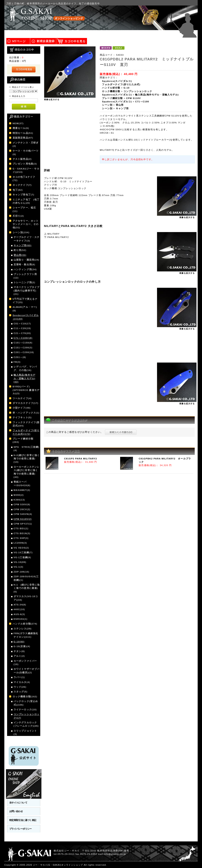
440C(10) (19, 609)
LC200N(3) (20, 543)
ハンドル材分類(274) (25, 624)
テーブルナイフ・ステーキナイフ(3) (27, 239)
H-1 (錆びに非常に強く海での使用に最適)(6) (27, 588)
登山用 (120, 105)
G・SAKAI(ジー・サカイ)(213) (26, 170)
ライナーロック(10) (25, 709)
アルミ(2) (19, 656)
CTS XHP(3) (21, 538)
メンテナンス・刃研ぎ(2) (26, 144)
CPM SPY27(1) (23, 524)
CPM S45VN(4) (23, 514)
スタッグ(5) (21, 692)
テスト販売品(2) (22, 159)
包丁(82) (18, 190)
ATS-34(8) (20, 605)
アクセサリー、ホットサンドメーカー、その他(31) (26, 224)
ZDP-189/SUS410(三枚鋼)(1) (26, 578)
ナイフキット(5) (22, 417)
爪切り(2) (18, 216)
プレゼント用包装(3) (25, 164)
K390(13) (19, 500)
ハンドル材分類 (111, 88)
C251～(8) (20, 357)
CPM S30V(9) (22, 504)
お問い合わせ (16, 811)
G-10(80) (19, 642)
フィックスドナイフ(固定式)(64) (26, 424)
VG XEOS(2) (21, 548)
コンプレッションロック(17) (27, 716)
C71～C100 (142, 101)
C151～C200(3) (23, 347)
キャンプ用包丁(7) (23, 195)
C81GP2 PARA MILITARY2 (81, 459)
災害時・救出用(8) (24, 264)
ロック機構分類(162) (25, 696)
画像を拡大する (52, 99)
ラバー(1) (19, 677)
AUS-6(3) (19, 614)
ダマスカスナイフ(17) (26, 403)
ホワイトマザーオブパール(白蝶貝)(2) (27, 671)
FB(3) (17, 362)
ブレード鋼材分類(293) (23, 440)
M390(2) (19, 495)
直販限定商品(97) (23, 138)
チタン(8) (19, 651)
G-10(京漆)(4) (22, 646)
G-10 (126, 88)
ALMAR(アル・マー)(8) (25, 309)
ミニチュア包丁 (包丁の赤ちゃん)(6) (26, 201)
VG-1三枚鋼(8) (22, 557)
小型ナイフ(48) (22, 408)
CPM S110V (133, 98)
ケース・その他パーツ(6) (26, 152)
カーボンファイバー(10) (25, 663)
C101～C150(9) (23, 343)
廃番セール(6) (21, 128)
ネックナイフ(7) (22, 185)
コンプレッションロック (138, 91)
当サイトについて (18, 803)
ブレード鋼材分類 (112, 98)
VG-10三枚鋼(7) (23, 552)
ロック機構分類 (111, 91)
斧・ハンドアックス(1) (26, 413)
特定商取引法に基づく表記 (23, 820)
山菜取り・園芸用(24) (27, 260)
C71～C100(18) (23, 338)
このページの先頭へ (186, 865)
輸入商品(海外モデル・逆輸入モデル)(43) (24, 378)
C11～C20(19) (22, 328)
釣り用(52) (20, 250)
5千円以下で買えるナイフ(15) (25, 301)
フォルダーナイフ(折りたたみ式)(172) (26, 432)
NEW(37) (18, 123)
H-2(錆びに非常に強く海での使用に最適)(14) (27, 459)
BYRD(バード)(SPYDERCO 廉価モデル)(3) (26, 390)
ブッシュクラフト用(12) (25, 276)
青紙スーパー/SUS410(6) (22, 483)
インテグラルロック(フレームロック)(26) (26, 724)
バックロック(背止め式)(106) (26, 703)
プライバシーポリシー (21, 829)
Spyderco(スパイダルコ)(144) (26, 317)
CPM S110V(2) (23, 519)
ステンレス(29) (23, 629)
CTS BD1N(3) (22, 533)
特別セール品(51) (23, 133)
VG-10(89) (20, 562)
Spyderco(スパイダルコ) (117, 81)
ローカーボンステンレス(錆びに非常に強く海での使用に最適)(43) (27, 472)
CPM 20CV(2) (22, 509)
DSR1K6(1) (21, 619)
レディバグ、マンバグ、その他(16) (25, 368)
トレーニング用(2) (24, 282)
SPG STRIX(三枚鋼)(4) (27, 449)
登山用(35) (20, 255)
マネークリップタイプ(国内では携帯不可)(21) (27, 291)
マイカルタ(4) (22, 682)
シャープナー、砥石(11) (24, 209)
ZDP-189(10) (22, 572)
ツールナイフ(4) (22, 398)
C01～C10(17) (22, 323)
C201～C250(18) (24, 352)
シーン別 (107, 105)
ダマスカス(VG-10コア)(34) (26, 598)
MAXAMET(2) (22, 490)
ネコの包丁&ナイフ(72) (24, 179)
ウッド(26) (20, 687)
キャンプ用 (122, 108)
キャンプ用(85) (23, 245)
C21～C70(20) (22, 333)
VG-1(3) (18, 567)
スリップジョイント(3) (25, 732)
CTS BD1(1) (21, 528)
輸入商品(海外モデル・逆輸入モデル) (157, 95)
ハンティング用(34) (25, 269)
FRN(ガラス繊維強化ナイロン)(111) (26, 635)
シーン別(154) (21, 232)
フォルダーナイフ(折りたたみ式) (121, 84)
